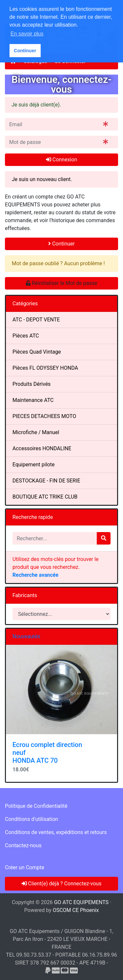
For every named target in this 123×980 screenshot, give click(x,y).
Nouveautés (26, 636)
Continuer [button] (25, 51)
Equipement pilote (33, 465)
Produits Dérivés (31, 384)
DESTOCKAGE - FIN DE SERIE (46, 481)
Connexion (61, 160)
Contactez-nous (23, 845)
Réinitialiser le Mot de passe (61, 283)
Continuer (61, 244)
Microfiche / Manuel (36, 432)
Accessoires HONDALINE (42, 448)
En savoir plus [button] (27, 34)
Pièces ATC (26, 336)
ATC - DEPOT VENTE (36, 320)
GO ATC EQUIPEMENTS (81, 902)
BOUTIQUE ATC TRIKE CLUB (45, 497)
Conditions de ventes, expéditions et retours (56, 832)
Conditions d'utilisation (31, 819)
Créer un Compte (25, 867)
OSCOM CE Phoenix (76, 910)
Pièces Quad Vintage (37, 352)
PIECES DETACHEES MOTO (44, 416)
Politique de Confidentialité (36, 806)
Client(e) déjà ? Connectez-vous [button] (62, 884)
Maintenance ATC (33, 400)
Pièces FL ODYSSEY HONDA (45, 368)
